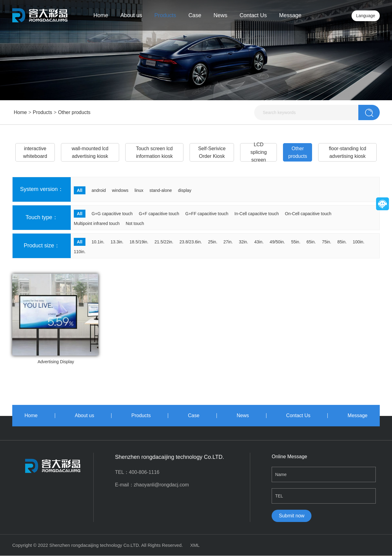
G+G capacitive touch (112, 214)
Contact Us (253, 15)
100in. (359, 242)
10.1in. (98, 242)
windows (120, 190)
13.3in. (117, 242)
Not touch (135, 223)
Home (101, 15)
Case (195, 15)
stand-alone (161, 190)
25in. (213, 242)
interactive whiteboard (35, 152)
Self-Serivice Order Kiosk (212, 152)
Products (165, 15)
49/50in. (277, 242)
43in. (259, 242)
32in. (243, 242)
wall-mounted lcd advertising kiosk (90, 152)
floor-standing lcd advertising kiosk (348, 152)
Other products (74, 112)
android (99, 190)
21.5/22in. (164, 242)
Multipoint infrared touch (97, 223)
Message (290, 15)
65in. (311, 242)
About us (131, 15)
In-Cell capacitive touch (257, 214)
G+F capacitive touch (159, 214)
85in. (342, 242)
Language (366, 16)
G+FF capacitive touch (207, 214)
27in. (228, 242)
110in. (80, 252)
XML (195, 545)
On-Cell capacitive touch (308, 214)
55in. (296, 242)
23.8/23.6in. (191, 242)
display (185, 190)
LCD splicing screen (259, 152)
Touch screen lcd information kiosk (154, 152)
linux (139, 190)
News (220, 15)
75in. (326, 242)
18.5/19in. (139, 242)
